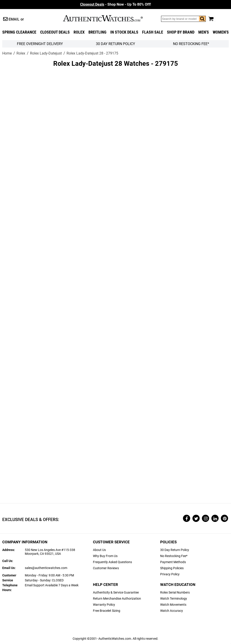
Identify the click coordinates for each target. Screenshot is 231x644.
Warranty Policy (104, 605)
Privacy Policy (170, 574)
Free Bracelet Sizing (107, 611)
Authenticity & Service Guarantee (116, 593)
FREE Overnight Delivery (40, 44)
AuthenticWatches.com (108, 18)
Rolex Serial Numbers (175, 593)
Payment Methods (173, 562)
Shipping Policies (172, 568)
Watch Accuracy (172, 611)
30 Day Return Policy (175, 550)
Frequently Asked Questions (112, 562)
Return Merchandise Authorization (117, 599)
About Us (99, 550)
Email (14, 19)
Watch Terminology (174, 599)
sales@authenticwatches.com (46, 568)
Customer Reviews (106, 568)
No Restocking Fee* (191, 44)
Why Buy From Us (105, 556)
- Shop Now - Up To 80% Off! (115, 4)
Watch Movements (173, 605)
